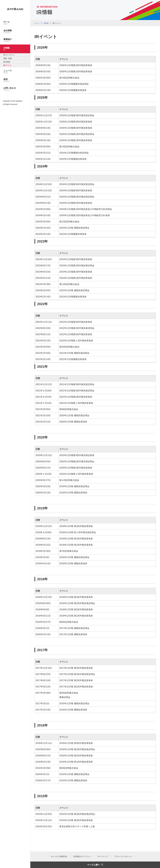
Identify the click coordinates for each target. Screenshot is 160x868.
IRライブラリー (9, 55)
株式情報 (7, 62)
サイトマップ (103, 856)
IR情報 (46, 23)
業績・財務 (8, 58)
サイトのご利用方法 (59, 856)
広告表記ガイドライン (82, 856)
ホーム (37, 23)
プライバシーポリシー (123, 856)
